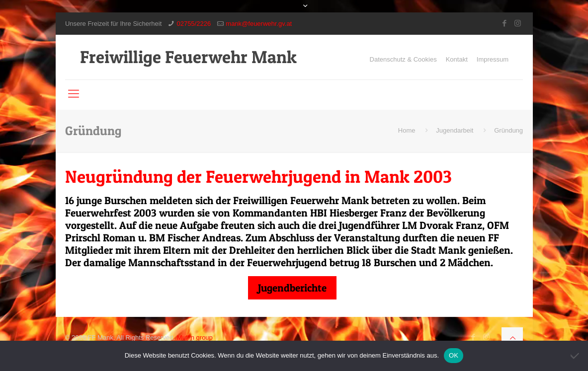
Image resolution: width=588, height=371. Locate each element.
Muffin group (195, 337)
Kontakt (457, 59)
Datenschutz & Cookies (403, 59)
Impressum (493, 59)
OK (454, 355)
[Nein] (576, 356)
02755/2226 (194, 24)
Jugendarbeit (455, 130)
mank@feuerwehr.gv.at (259, 24)
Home (407, 130)
